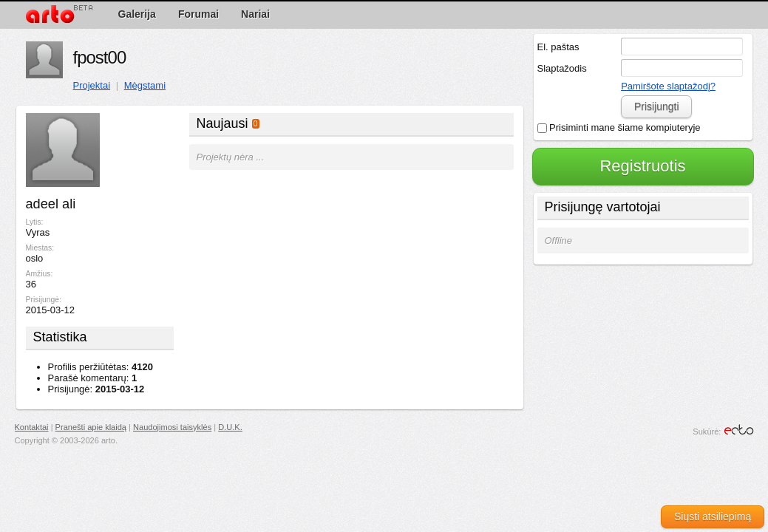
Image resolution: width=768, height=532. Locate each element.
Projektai (92, 85)
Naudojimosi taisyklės (172, 427)
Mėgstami (145, 85)
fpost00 (100, 57)
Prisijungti (657, 106)
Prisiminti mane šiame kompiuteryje (619, 127)
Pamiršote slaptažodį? (668, 86)
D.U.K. (230, 427)
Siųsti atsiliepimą (713, 516)
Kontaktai (32, 427)
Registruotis (642, 166)
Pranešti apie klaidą (91, 427)
